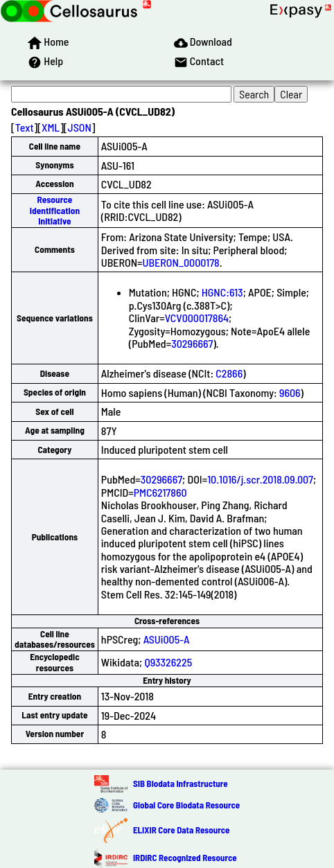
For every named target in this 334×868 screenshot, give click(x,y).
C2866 (229, 373)
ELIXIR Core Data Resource (181, 830)
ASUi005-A (167, 639)
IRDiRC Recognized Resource (185, 858)
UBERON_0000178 (181, 262)
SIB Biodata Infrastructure (181, 783)
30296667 (192, 343)
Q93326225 (168, 662)
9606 (290, 392)
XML (51, 127)
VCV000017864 (197, 318)
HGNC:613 (222, 292)
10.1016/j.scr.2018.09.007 (260, 479)
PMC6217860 (160, 492)
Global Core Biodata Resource (186, 805)
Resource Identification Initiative (55, 210)
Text (25, 127)
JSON (80, 127)
